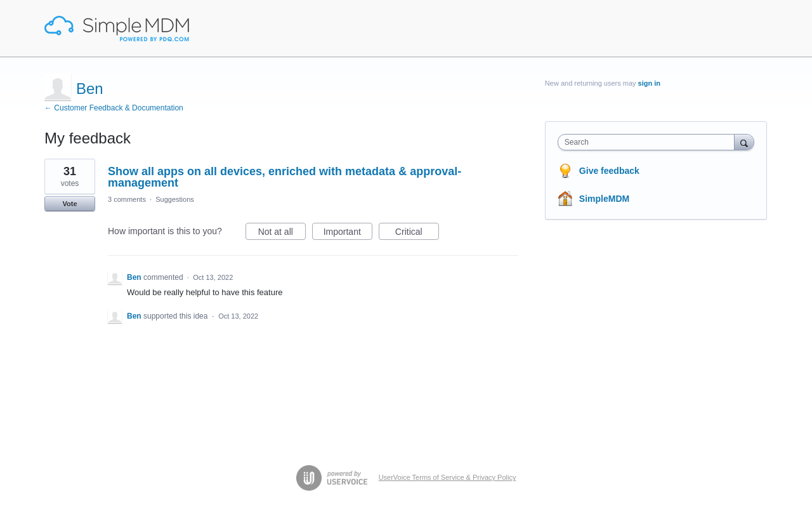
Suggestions (175, 199)
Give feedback (609, 171)
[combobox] (649, 142)
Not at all (282, 234)
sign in (649, 83)
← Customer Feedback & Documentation (114, 108)
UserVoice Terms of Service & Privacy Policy (448, 477)
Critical (417, 234)
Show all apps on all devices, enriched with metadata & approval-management (285, 177)
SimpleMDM (604, 199)
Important (348, 234)
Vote (69, 204)
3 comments (127, 199)
